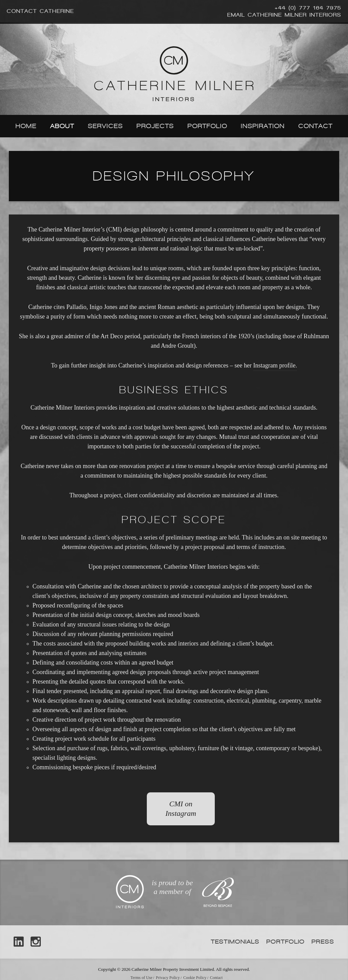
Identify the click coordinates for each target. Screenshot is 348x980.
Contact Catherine (40, 11)
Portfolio (207, 126)
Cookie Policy (195, 978)
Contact (316, 126)
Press (323, 942)
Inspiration (263, 126)
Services (106, 126)
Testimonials (235, 942)
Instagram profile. (275, 365)
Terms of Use (141, 978)
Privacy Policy (168, 978)
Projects (155, 126)
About (62, 126)
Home (26, 126)
